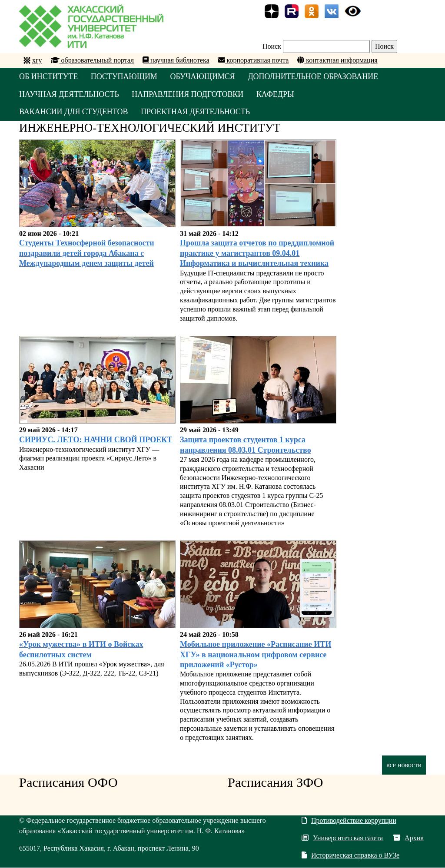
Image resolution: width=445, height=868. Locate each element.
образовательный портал (93, 60)
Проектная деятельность (196, 112)
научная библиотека (176, 60)
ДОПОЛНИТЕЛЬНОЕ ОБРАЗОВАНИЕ (314, 76)
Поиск (272, 46)
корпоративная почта (254, 60)
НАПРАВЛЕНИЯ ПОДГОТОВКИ (189, 94)
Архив (408, 838)
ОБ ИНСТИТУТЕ (49, 76)
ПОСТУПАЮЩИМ (125, 76)
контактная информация (337, 60)
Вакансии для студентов (74, 112)
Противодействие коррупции (349, 821)
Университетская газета (342, 838)
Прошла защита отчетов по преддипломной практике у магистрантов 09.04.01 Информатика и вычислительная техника (257, 253)
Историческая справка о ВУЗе (350, 856)
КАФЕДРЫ (276, 94)
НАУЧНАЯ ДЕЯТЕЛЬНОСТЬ (69, 94)
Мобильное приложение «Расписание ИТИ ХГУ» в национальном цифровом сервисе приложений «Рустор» (256, 655)
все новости (404, 765)
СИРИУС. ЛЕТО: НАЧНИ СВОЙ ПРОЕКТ (96, 440)
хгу (37, 60)
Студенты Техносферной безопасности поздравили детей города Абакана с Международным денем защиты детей (87, 253)
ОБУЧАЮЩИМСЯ (203, 76)
